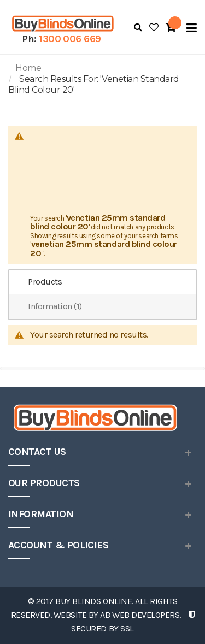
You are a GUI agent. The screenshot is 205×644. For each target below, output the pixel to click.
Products (45, 282)
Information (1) (55, 306)
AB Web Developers (140, 615)
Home (28, 68)
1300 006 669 (70, 39)
